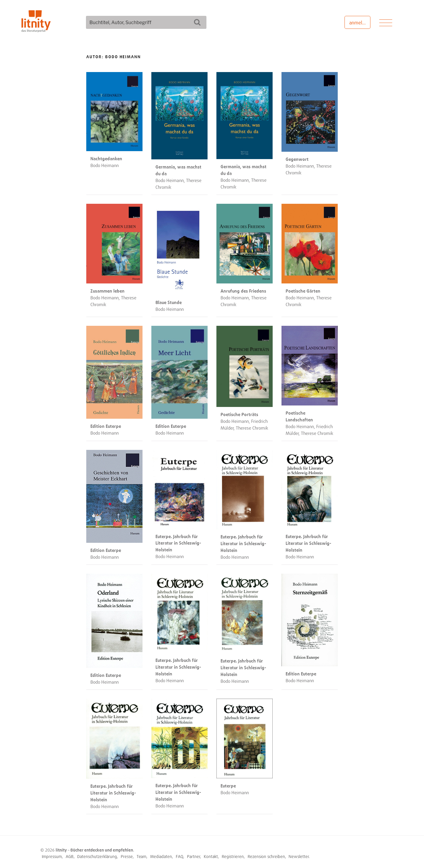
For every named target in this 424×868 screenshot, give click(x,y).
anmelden (360, 23)
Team (141, 854)
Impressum (52, 854)
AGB (70, 854)
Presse (127, 854)
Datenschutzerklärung (97, 854)
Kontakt (211, 854)
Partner (194, 854)
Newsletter (299, 854)
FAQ (179, 854)
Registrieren (233, 854)
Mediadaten (161, 854)
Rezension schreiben (266, 854)
